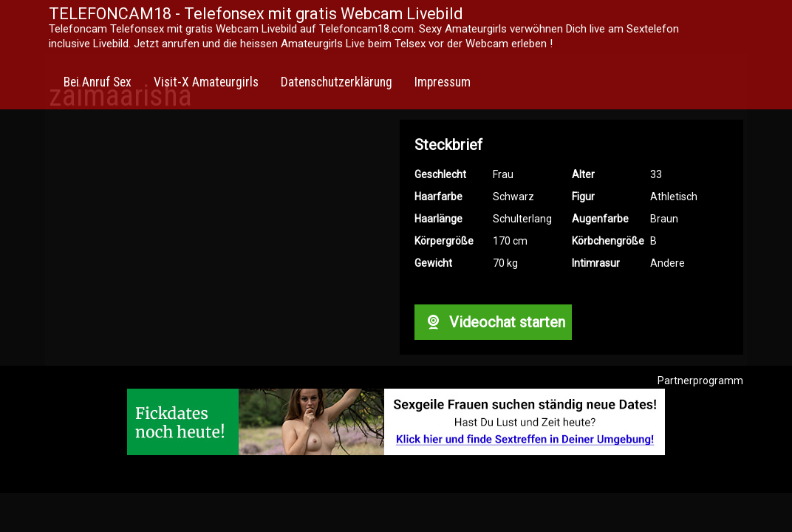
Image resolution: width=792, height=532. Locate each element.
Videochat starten (493, 322)
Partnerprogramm (700, 381)
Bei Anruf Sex (98, 82)
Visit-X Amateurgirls (206, 82)
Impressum (443, 82)
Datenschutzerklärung (337, 82)
